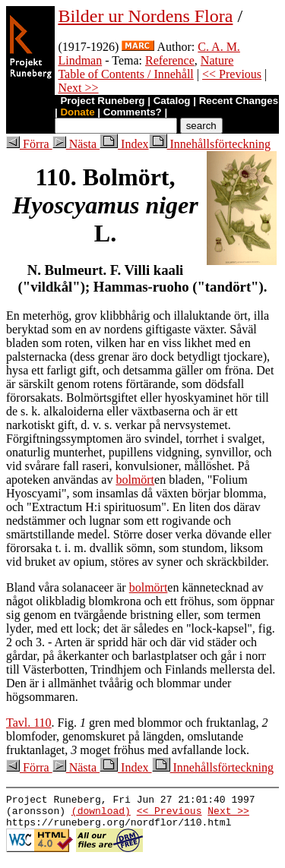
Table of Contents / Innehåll (125, 74)
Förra (29, 144)
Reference (170, 60)
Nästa (76, 144)
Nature (217, 60)
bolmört (135, 480)
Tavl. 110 (29, 723)
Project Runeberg (102, 101)
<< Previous (232, 74)
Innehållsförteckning (210, 144)
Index (124, 144)
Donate (77, 112)
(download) (101, 815)
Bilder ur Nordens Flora (145, 16)
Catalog (172, 101)
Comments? (133, 112)
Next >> (78, 88)
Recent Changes (239, 101)
